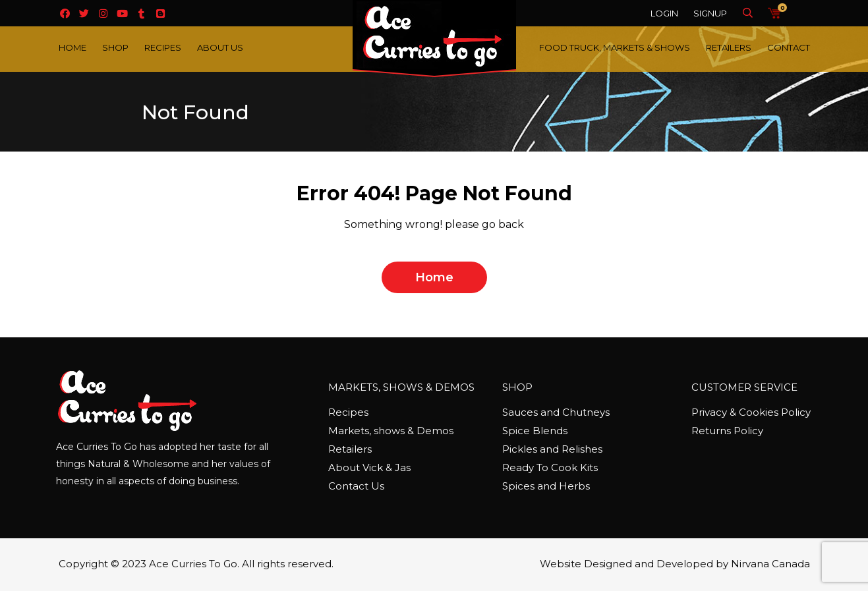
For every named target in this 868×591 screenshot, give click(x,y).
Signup (710, 13)
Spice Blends (535, 431)
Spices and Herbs (546, 486)
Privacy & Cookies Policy (751, 412)
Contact (789, 47)
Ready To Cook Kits (550, 467)
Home (72, 47)
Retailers (729, 47)
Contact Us (356, 486)
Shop (115, 47)
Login (664, 13)
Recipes (163, 47)
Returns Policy (727, 431)
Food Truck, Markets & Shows (615, 47)
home (434, 277)
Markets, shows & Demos (391, 431)
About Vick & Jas (369, 467)
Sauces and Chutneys (556, 412)
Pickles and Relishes (552, 449)
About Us (220, 47)
